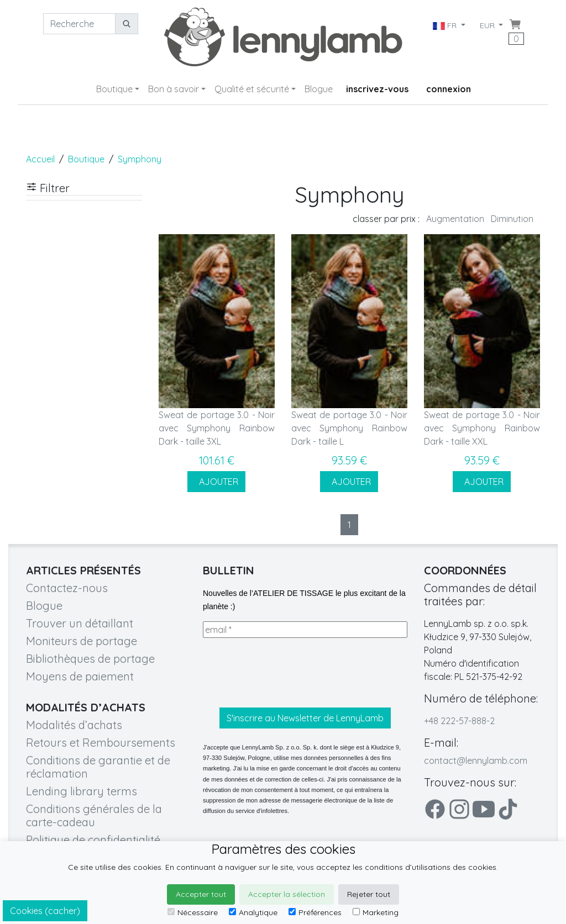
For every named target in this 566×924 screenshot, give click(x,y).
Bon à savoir (174, 89)
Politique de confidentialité (93, 840)
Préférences (315, 912)
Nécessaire (193, 912)
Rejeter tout (369, 894)
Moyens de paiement (80, 676)
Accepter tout (201, 894)
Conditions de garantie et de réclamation (98, 767)
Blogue (319, 89)
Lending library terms (82, 791)
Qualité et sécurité (252, 89)
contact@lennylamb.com (476, 761)
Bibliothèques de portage (90, 659)
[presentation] (287, 673)
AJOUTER (216, 482)
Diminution (512, 219)
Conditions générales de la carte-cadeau (94, 815)
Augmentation (455, 219)
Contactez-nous (67, 588)
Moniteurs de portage (82, 641)
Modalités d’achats (74, 725)
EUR (488, 25)
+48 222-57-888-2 (459, 721)
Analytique (253, 912)
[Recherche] (79, 24)
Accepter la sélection (287, 894)
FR (445, 25)
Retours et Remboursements (101, 743)
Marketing (376, 912)
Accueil (40, 159)
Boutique (114, 89)
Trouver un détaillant (80, 623)
